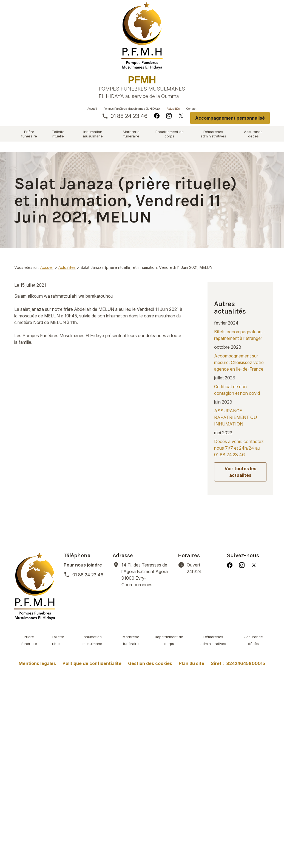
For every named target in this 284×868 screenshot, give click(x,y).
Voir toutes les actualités (240, 463)
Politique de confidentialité (92, 647)
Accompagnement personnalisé (230, 118)
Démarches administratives (213, 134)
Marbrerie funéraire (131, 134)
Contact (191, 109)
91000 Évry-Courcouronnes (146, 558)
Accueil (92, 109)
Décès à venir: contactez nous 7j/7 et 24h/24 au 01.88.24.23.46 (239, 439)
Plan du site (191, 647)
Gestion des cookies (150, 647)
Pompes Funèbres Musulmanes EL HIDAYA (132, 109)
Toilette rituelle (58, 134)
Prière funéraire (29, 134)
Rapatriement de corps (170, 134)
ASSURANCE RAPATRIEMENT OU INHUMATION (235, 408)
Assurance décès (253, 134)
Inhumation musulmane (93, 134)
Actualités (173, 109)
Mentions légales (37, 647)
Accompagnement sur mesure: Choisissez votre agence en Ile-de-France (239, 353)
